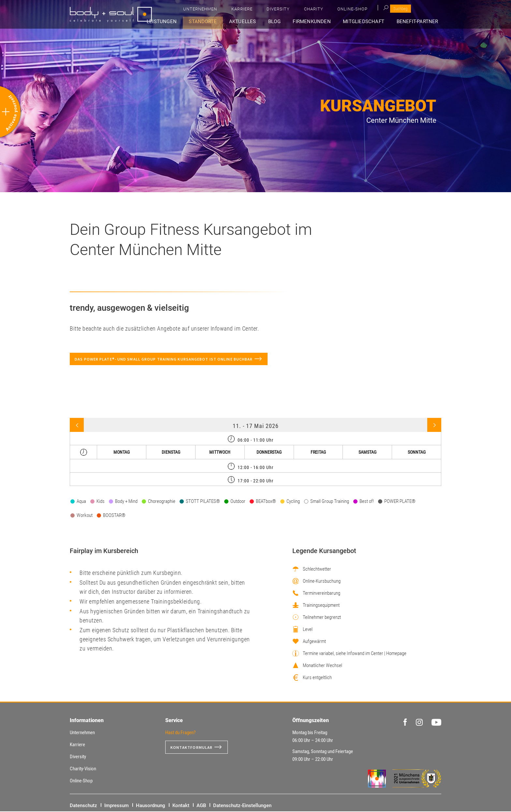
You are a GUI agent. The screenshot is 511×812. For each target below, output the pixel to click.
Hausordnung (151, 806)
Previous (77, 426)
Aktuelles (258, 22)
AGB (201, 806)
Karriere (322, 10)
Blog (286, 22)
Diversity (350, 10)
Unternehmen (288, 10)
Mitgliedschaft (368, 22)
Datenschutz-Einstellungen (242, 806)
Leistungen (183, 22)
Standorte (221, 22)
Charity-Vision (83, 769)
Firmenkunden (320, 22)
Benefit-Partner (420, 22)
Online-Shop (409, 10)
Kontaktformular (194, 748)
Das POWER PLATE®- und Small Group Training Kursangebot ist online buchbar (176, 359)
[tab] (255, 439)
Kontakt (181, 806)
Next (434, 426)
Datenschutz (83, 806)
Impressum (117, 806)
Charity (378, 10)
